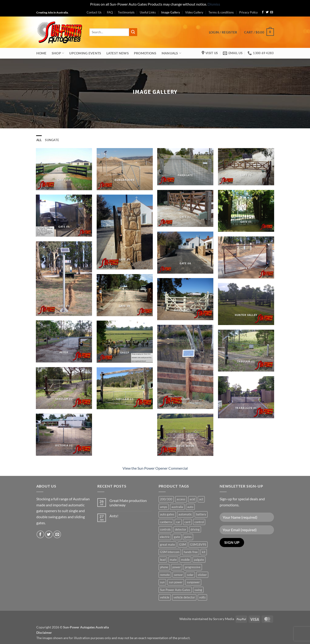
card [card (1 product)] (187, 522)
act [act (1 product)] (201, 499)
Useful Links (148, 12)
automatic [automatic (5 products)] (185, 514)
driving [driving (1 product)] (195, 529)
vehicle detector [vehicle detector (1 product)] (184, 597)
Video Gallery (194, 12)
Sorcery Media (224, 619)
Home (41, 53)
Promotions (145, 53)
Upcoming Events (85, 53)
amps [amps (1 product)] (164, 507)
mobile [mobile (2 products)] (185, 560)
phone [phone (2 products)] (164, 567)
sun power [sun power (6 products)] (176, 582)
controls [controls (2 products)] (165, 529)
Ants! (114, 516)
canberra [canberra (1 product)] (166, 522)
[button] (223, 32)
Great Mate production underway (128, 503)
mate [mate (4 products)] (173, 560)
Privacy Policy (249, 12)
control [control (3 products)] (199, 522)
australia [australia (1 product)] (177, 507)
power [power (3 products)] (177, 567)
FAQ (110, 12)
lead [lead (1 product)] (163, 560)
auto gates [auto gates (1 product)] (167, 514)
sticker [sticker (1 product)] (202, 575)
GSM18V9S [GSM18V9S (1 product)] (198, 544)
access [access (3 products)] (181, 499)
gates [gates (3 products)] (188, 537)
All (39, 140)
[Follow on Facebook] (263, 12)
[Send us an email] (272, 12)
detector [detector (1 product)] (181, 529)
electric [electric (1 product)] (165, 537)
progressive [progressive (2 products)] (193, 567)
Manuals (172, 53)
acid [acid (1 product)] (192, 499)
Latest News (118, 53)
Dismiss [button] (214, 4)
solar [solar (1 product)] (190, 575)
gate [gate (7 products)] (177, 537)
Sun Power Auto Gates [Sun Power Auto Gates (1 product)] (175, 590)
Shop (58, 53)
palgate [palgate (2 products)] (199, 560)
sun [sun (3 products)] (162, 582)
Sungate (52, 140)
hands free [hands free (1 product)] (191, 552)
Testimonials (126, 12)
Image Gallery (171, 12)
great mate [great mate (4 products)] (167, 544)
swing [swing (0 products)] (198, 590)
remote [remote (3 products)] (165, 575)
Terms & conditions (221, 12)
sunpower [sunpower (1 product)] (193, 582)
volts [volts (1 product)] (202, 597)
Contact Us (94, 12)
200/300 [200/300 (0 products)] (166, 499)
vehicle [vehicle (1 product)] (165, 597)
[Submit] (133, 32)
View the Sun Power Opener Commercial (155, 468)
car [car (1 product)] (178, 522)
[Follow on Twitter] (267, 12)
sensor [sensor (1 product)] (178, 575)
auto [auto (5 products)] (190, 507)
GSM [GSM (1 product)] (182, 544)
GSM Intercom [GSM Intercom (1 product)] (170, 552)
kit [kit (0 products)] (204, 552)
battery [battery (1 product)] (201, 514)
